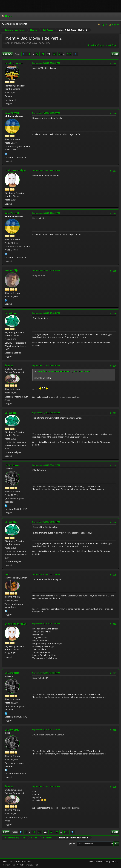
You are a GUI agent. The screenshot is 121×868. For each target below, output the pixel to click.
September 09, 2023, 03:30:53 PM (46, 270)
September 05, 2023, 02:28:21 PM (46, 63)
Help (91, 862)
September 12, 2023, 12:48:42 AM (46, 313)
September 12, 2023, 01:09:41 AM (46, 365)
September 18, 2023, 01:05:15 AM (46, 522)
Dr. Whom (11, 313)
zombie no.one (14, 63)
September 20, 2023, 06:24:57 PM (46, 730)
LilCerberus (12, 465)
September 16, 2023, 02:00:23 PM (46, 465)
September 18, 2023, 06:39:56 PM (46, 574)
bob (7, 574)
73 (54, 54)
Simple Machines (24, 862)
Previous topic (96, 45)
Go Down (8, 54)
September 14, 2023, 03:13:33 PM (46, 413)
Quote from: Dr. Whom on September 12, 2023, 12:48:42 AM (63, 371)
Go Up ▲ (114, 862)
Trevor (9, 365)
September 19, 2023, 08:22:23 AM (46, 624)
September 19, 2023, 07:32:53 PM (46, 673)
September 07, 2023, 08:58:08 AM (46, 113)
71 (43, 54)
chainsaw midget (16, 170)
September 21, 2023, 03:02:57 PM (46, 786)
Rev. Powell (12, 113)
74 (60, 54)
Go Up (6, 832)
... (33, 54)
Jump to (73, 844)
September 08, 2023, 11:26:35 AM (46, 213)
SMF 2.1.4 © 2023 (10, 862)
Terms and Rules (102, 862)
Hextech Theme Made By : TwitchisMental (20, 865)
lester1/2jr (11, 270)
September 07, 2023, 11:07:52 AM (46, 170)
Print (115, 54)
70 (37, 54)
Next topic (112, 45)
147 (69, 54)
